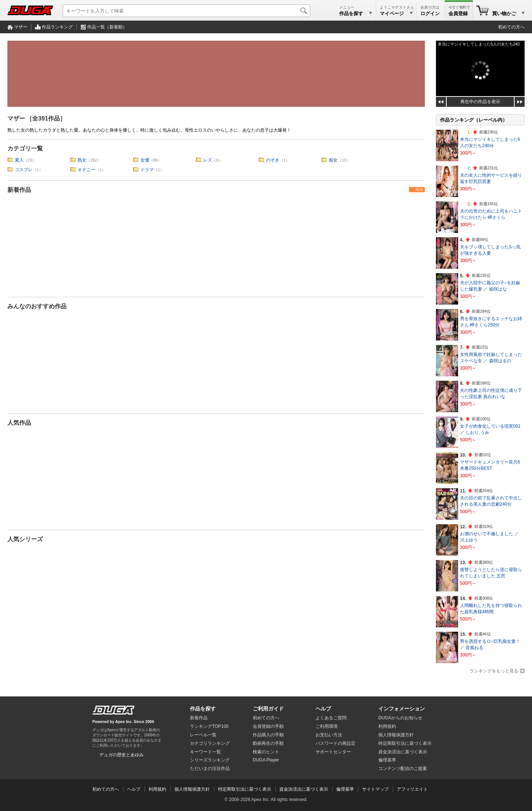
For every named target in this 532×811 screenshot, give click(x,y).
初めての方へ (511, 27)
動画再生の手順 (268, 743)
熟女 (82, 160)
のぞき (273, 160)
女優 (145, 160)
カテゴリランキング (210, 743)
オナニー (86, 170)
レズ (208, 160)
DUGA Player (266, 760)
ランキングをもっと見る (494, 671)
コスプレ (24, 170)
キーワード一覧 (205, 752)
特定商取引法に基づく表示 (245, 789)
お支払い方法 (329, 735)
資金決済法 (403, 752)
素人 (19, 160)
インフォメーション (402, 709)
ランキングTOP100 (209, 726)
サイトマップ (375, 789)
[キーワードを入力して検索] (187, 11)
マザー (21, 27)
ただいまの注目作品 (210, 768)
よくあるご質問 (331, 718)
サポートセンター (333, 752)
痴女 (333, 160)
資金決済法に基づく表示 (304, 789)
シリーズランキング (210, 760)
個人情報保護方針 (396, 735)
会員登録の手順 (268, 726)
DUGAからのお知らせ (400, 718)
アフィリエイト (412, 789)
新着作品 (19, 190)
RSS (419, 190)
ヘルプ (323, 709)
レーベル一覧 (203, 735)
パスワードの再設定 (335, 743)
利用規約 (387, 726)
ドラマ (147, 170)
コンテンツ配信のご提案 (403, 768)
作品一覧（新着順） (107, 27)
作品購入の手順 (268, 735)
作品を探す (203, 709)
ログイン (430, 13)
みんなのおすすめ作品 (37, 306)
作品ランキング (57, 27)
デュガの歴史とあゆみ (122, 755)
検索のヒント (266, 752)
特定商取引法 (405, 743)
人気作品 (19, 423)
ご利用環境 (327, 726)
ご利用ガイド (268, 709)
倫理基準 (387, 760)
